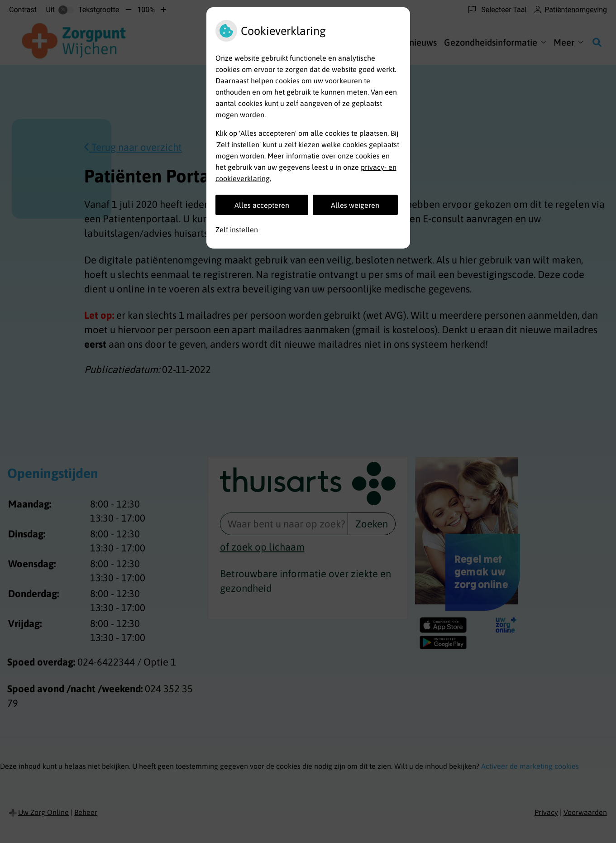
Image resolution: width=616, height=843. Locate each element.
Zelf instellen (237, 230)
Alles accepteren (262, 205)
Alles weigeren (355, 205)
